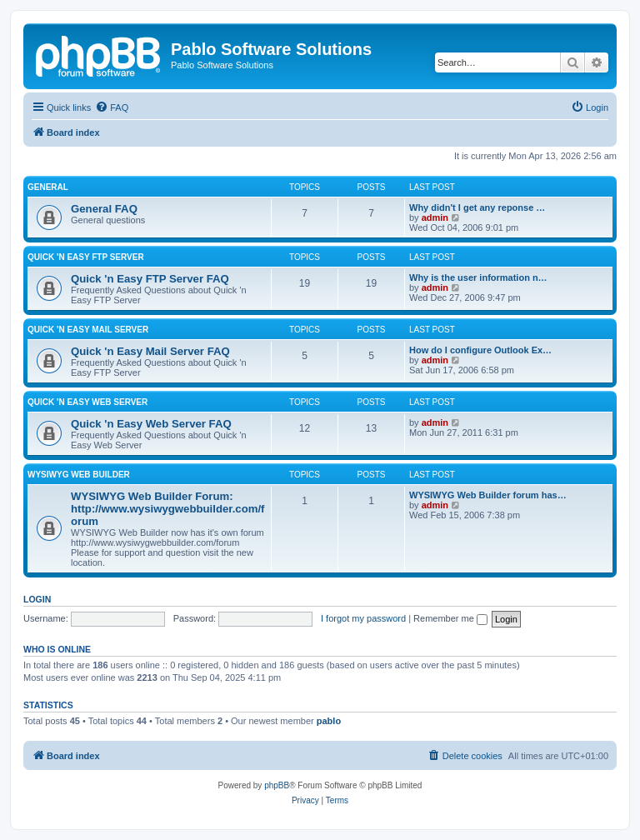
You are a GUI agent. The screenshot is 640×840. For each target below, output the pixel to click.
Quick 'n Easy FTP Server (86, 257)
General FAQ (104, 209)
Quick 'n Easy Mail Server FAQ (150, 351)
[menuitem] (112, 107)
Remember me (450, 618)
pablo (329, 721)
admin (435, 217)
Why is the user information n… (478, 277)
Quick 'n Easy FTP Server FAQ (150, 279)
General (48, 187)
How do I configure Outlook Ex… (480, 350)
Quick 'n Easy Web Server (87, 402)
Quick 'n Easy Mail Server (88, 330)
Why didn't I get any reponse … (477, 207)
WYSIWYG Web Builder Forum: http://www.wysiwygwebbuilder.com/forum (168, 509)
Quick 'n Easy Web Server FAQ (151, 424)
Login (37, 599)
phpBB (277, 785)
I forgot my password (363, 618)
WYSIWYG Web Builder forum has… (488, 495)
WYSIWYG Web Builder (79, 475)
